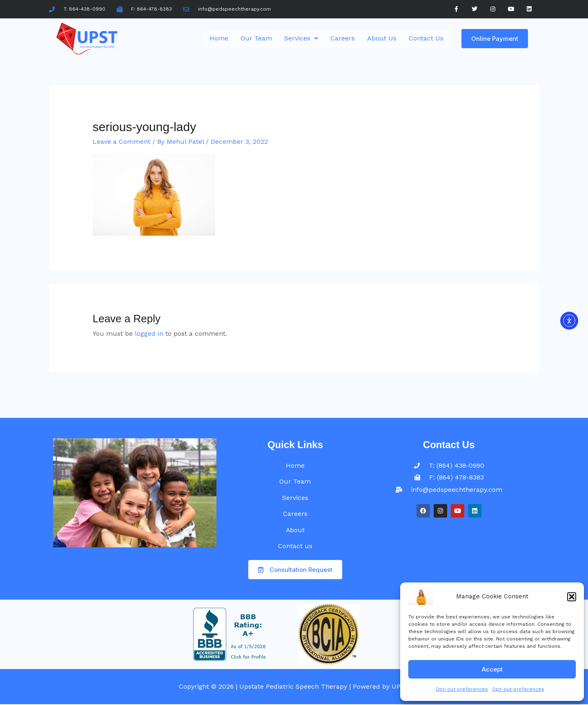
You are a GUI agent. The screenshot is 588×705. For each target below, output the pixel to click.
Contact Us (426, 38)
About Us (382, 38)
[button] (572, 597)
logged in (149, 334)
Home (219, 38)
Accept (492, 669)
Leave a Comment (121, 142)
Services (301, 38)
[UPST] (421, 596)
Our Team (256, 38)
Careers (343, 38)
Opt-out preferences (462, 689)
